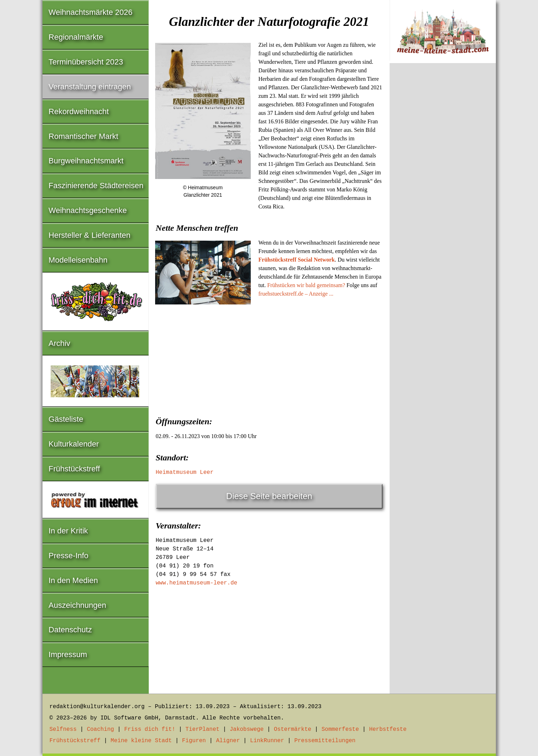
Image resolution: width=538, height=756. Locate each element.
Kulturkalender (74, 444)
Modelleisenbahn (78, 260)
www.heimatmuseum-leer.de (197, 583)
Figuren (194, 741)
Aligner (228, 741)
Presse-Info (69, 556)
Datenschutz (70, 630)
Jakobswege (247, 729)
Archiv (59, 343)
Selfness (63, 729)
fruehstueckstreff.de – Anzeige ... (296, 294)
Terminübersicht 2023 (86, 62)
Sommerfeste (340, 729)
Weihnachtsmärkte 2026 (90, 12)
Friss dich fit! (150, 729)
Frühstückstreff (74, 469)
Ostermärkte (293, 729)
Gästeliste (66, 419)
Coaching (100, 729)
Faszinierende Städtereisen (96, 186)
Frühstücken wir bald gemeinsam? (306, 285)
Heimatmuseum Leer (185, 472)
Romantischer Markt (83, 136)
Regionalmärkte (76, 37)
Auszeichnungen (77, 605)
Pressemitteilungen (325, 741)
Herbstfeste (388, 729)
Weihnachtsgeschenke (88, 210)
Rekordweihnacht (79, 111)
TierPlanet (203, 729)
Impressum (68, 654)
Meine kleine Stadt (141, 741)
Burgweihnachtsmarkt (86, 161)
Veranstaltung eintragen (90, 87)
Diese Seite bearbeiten (269, 496)
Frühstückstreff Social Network (297, 260)
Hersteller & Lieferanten (89, 235)
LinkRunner (267, 741)
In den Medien (73, 580)
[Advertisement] (269, 360)
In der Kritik (68, 531)
